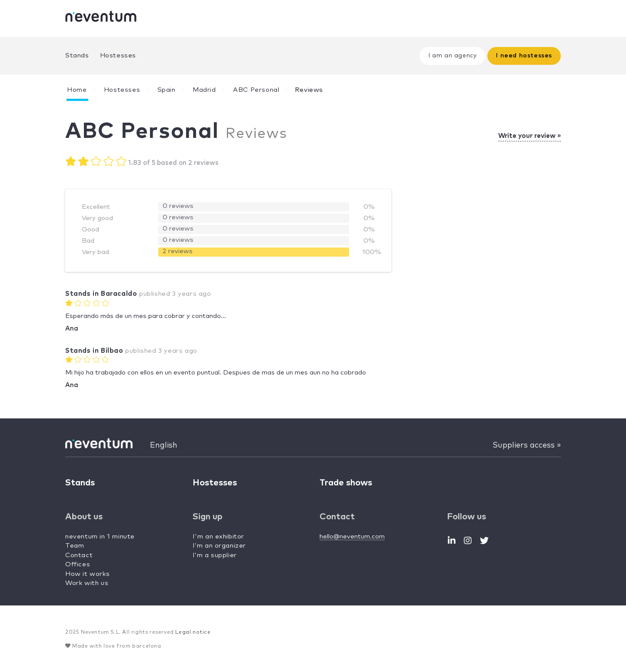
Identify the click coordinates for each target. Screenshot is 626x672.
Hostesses (118, 55)
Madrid (204, 90)
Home (77, 90)
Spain (166, 90)
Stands (77, 55)
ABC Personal (256, 90)
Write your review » (529, 136)
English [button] (164, 445)
